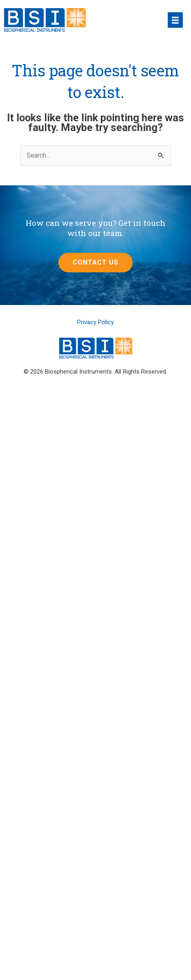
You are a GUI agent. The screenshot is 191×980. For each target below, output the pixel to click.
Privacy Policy (95, 322)
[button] (95, 263)
